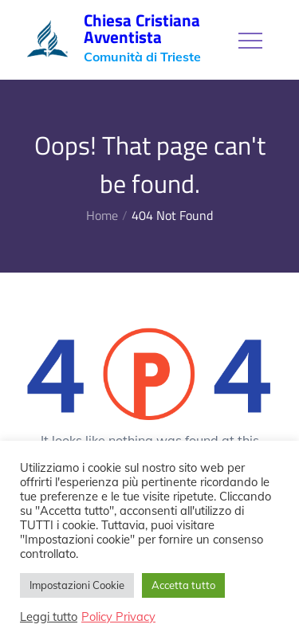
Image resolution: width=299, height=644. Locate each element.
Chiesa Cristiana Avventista (142, 28)
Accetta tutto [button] (183, 585)
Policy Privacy (118, 617)
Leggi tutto (49, 617)
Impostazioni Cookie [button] (77, 585)
